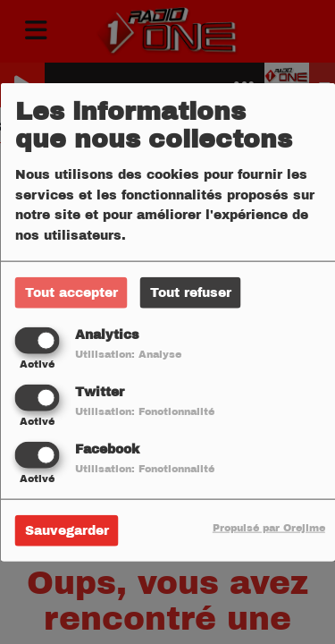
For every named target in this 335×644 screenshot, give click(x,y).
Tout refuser (191, 292)
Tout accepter (71, 292)
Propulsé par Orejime (269, 528)
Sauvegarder (67, 531)
